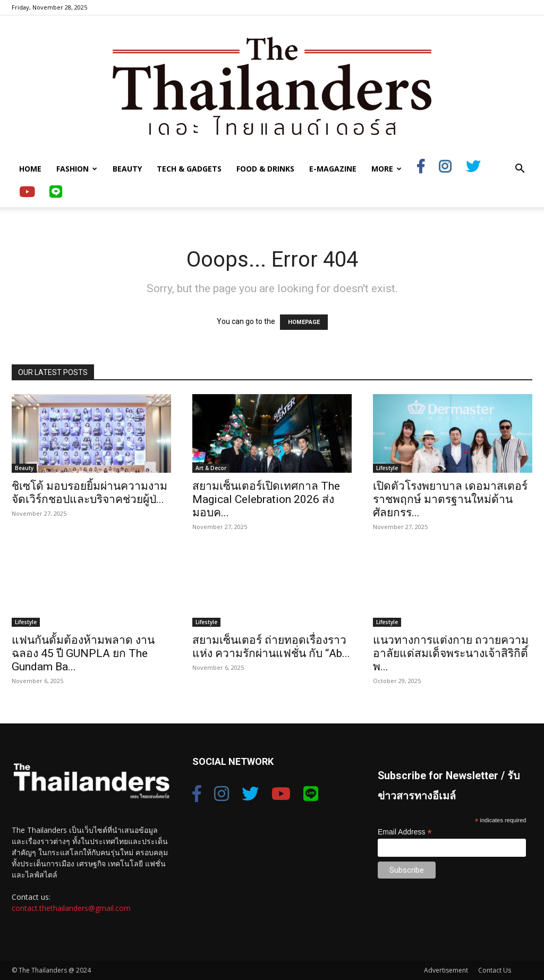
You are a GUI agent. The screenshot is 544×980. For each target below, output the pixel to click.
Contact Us (495, 970)
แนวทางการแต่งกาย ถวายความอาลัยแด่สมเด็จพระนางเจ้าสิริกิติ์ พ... (451, 653)
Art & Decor (211, 468)
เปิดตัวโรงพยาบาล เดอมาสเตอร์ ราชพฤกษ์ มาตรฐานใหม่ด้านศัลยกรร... (450, 499)
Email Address (405, 832)
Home (30, 169)
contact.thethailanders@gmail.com (71, 908)
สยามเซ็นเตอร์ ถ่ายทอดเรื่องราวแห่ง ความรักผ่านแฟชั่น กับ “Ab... (271, 647)
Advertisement (446, 970)
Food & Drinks (265, 169)
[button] (520, 170)
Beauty (127, 169)
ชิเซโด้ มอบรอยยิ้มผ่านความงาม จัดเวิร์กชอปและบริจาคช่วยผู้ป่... (90, 493)
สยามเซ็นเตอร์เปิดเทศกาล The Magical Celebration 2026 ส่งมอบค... (266, 499)
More (386, 169)
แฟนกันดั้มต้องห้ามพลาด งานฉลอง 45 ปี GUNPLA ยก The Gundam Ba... (83, 653)
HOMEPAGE (304, 322)
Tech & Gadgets (189, 169)
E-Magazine (333, 169)
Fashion (77, 169)
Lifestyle (387, 468)
